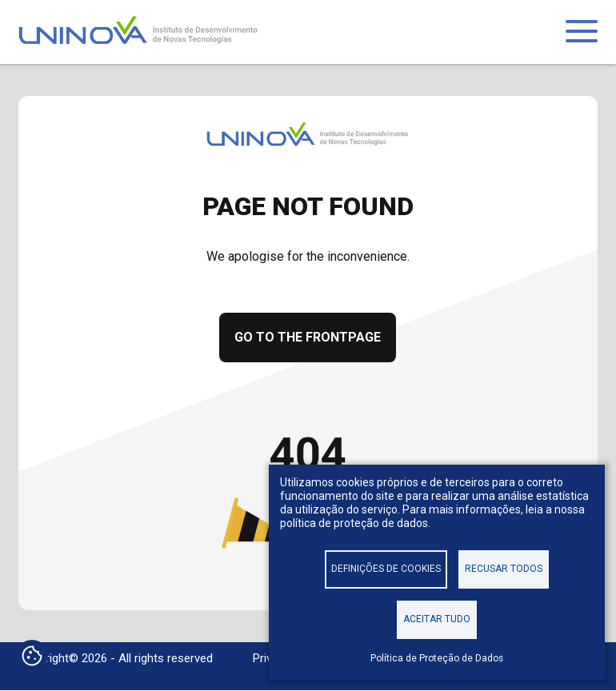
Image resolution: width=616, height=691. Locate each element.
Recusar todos (504, 569)
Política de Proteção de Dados (437, 658)
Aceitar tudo (437, 619)
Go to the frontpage (308, 337)
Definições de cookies (386, 569)
